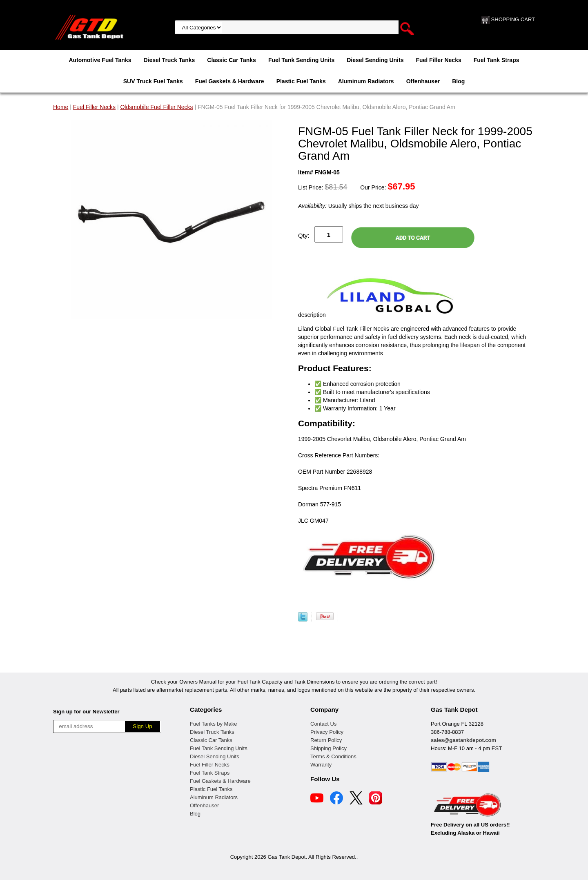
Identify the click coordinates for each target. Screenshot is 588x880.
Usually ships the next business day (358, 206)
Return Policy (326, 740)
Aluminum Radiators (366, 81)
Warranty (321, 765)
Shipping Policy (329, 748)
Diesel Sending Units (375, 60)
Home (61, 107)
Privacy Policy (327, 732)
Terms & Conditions (333, 756)
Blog (458, 81)
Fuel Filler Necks (438, 60)
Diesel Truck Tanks (169, 60)
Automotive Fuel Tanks (100, 60)
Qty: (304, 235)
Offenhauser (423, 81)
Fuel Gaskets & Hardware (230, 81)
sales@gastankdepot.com (463, 740)
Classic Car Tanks (232, 60)
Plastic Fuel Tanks (301, 81)
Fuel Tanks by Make (213, 724)
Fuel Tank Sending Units (301, 60)
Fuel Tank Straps (497, 60)
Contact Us (323, 724)
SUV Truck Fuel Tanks (153, 81)
